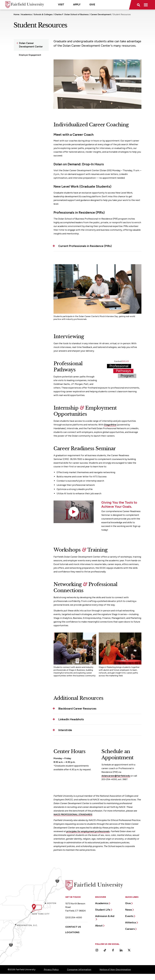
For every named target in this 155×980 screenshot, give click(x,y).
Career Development (101, 14)
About (99, 926)
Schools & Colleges (43, 14)
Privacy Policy (51, 969)
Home (16, 14)
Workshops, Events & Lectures (29, 71)
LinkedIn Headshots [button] (71, 719)
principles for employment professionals (88, 831)
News (129, 910)
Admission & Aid (105, 916)
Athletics (131, 922)
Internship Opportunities (31, 60)
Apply (77, 5)
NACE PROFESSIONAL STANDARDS (73, 814)
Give (92, 5)
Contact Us (73, 927)
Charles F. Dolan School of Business (71, 14)
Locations (72, 932)
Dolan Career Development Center (31, 45)
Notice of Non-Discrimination (115, 969)
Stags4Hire (110, 425)
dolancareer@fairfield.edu (116, 776)
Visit (61, 5)
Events (129, 916)
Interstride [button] (65, 730)
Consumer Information (79, 969)
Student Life (103, 910)
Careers (130, 929)
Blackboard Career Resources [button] (77, 709)
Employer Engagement (30, 55)
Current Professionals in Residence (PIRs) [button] (85, 246)
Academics (27, 14)
